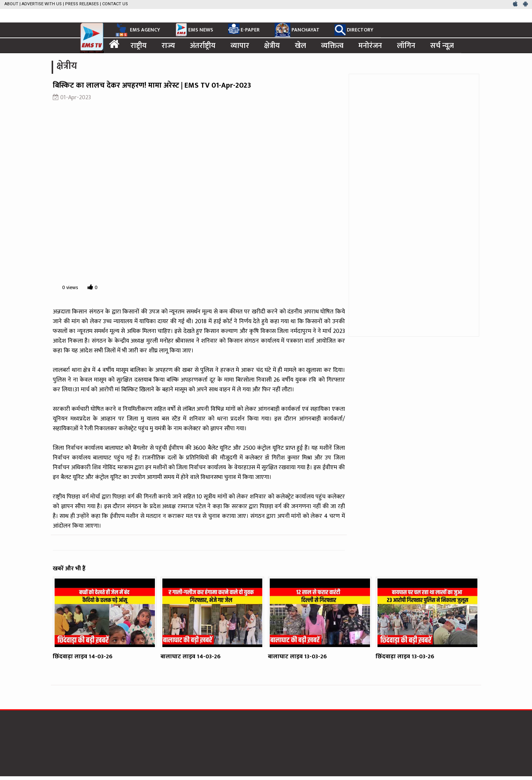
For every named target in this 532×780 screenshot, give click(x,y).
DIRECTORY (354, 30)
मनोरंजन (370, 46)
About (11, 4)
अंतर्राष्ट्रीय (203, 46)
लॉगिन (406, 46)
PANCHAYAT (297, 30)
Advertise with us (42, 4)
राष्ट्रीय (139, 46)
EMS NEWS (194, 30)
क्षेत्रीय (272, 46)
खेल (300, 46)
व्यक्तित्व (332, 46)
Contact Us (115, 4)
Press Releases (82, 4)
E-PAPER (244, 29)
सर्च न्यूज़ (442, 46)
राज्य (168, 46)
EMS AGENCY (137, 30)
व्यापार (240, 46)
